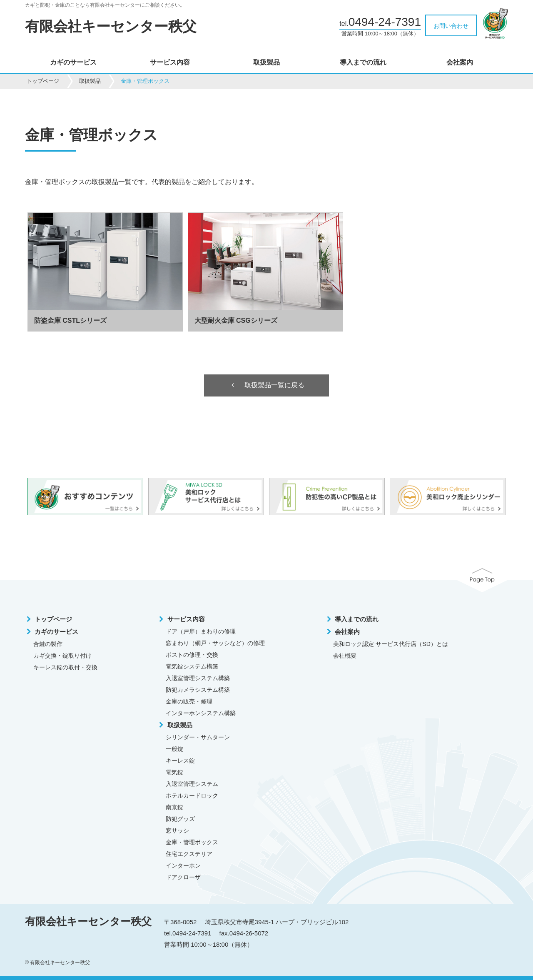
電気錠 (174, 773)
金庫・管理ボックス (192, 843)
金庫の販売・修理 (189, 702)
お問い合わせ (451, 26)
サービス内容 (170, 62)
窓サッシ (177, 831)
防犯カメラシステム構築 (198, 690)
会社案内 (460, 62)
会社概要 (345, 656)
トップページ (43, 81)
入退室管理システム (192, 784)
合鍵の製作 (48, 644)
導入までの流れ (363, 62)
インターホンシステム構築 (201, 713)
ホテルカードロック (192, 796)
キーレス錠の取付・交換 (65, 668)
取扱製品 (266, 62)
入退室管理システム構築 (198, 678)
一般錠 (174, 749)
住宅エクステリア (189, 854)
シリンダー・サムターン (198, 738)
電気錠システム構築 (192, 667)
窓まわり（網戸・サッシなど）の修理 (215, 643)
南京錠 (174, 808)
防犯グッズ (180, 819)
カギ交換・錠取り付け (62, 656)
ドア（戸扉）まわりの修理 (201, 632)
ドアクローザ (183, 878)
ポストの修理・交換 (192, 655)
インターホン (183, 866)
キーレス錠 (180, 761)
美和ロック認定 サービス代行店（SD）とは (390, 644)
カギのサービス (73, 62)
